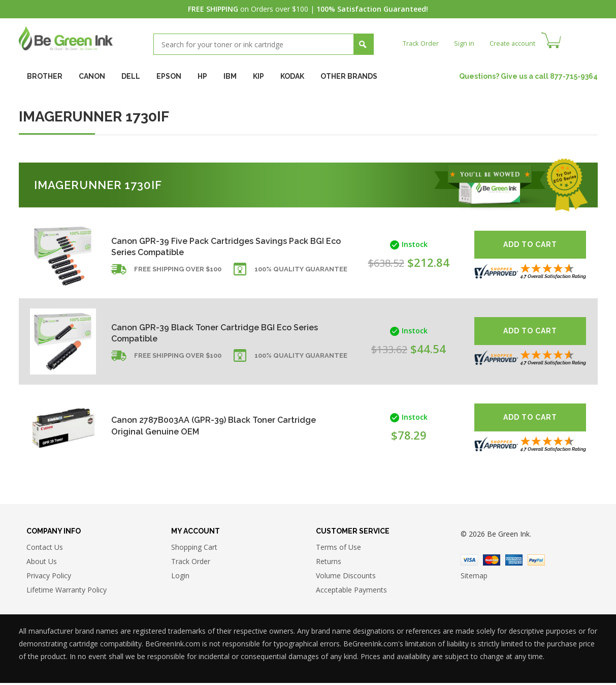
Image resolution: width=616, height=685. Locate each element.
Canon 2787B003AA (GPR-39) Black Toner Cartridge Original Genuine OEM (201, 426)
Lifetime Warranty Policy (67, 592)
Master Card (492, 562)
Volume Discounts (346, 578)
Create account (519, 43)
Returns (329, 563)
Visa (469, 562)
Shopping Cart (194, 549)
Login (180, 578)
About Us (42, 563)
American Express (514, 562)
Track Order (422, 43)
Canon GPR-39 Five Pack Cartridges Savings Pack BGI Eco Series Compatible (207, 246)
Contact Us (45, 549)
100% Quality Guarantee (301, 274)
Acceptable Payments (351, 592)
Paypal (536, 562)
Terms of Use (338, 549)
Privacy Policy (49, 578)
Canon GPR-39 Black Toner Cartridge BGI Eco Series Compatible (210, 333)
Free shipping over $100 (178, 274)
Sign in (468, 43)
